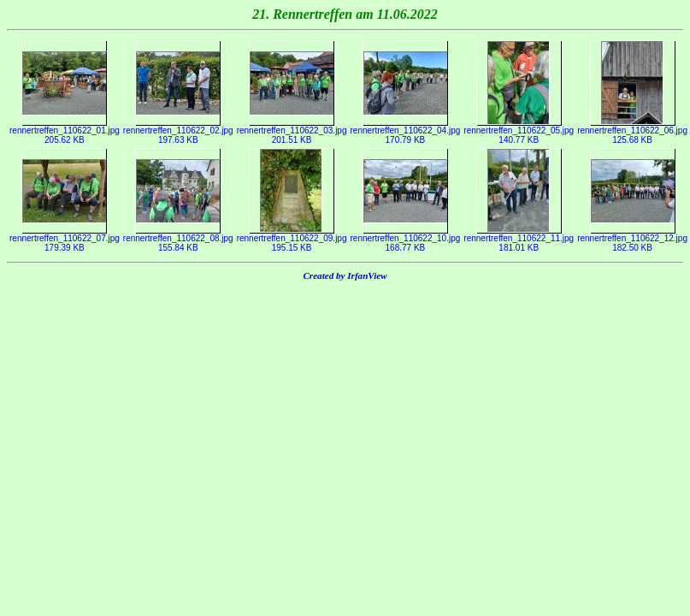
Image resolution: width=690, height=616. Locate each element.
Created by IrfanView (345, 275)
